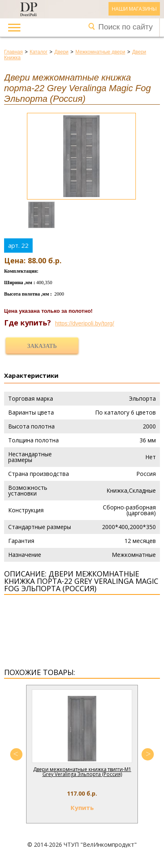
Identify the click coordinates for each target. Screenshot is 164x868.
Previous (16, 754)
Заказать (42, 346)
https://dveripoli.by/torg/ (85, 323)
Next (148, 754)
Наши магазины (134, 9)
